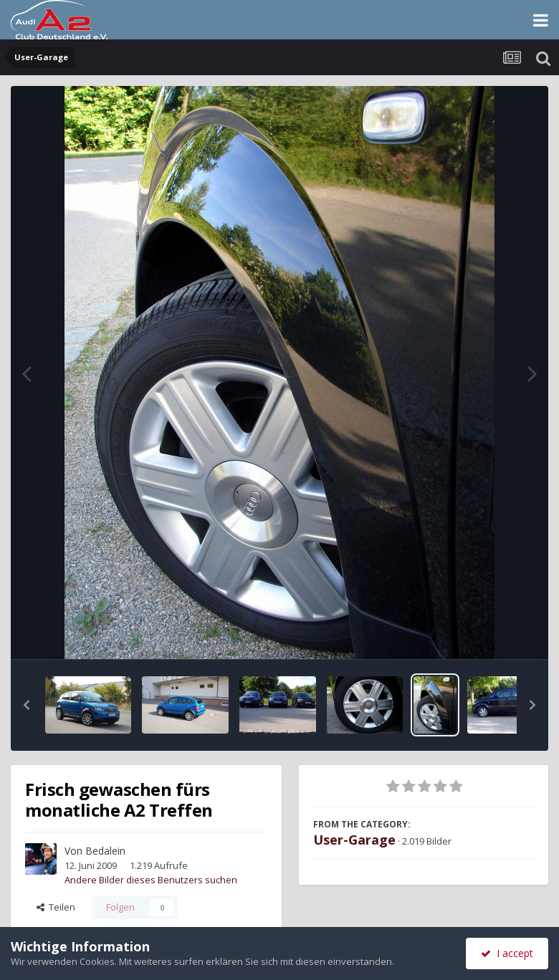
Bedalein (105, 851)
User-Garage (354, 840)
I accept (507, 953)
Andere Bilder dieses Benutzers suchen (151, 880)
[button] (27, 705)
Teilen (56, 907)
